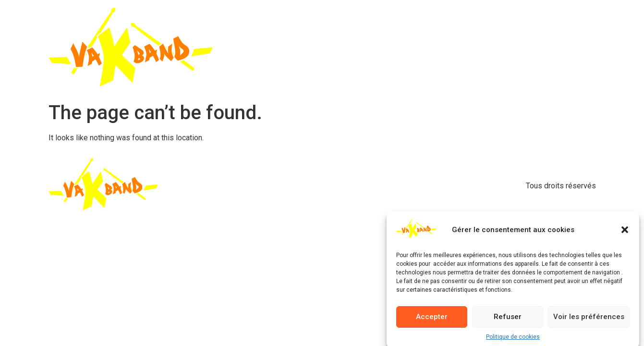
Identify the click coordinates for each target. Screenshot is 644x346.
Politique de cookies (513, 339)
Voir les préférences (589, 320)
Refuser (508, 320)
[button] (625, 233)
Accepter (432, 320)
